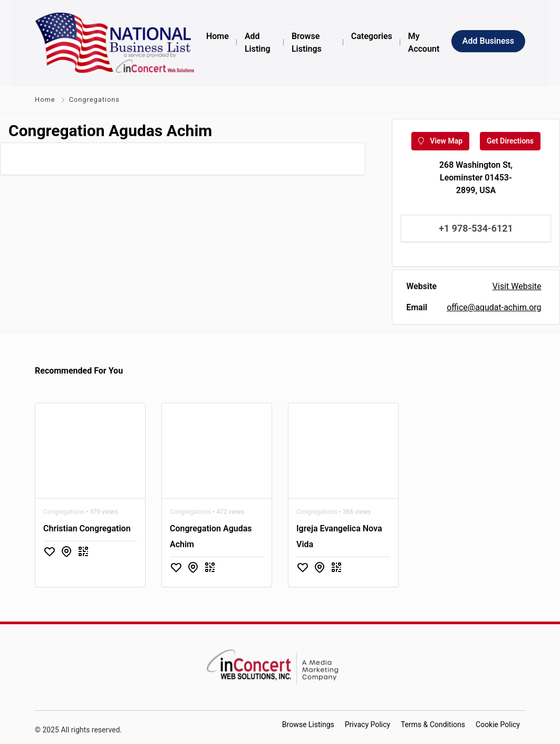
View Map (440, 141)
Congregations (94, 99)
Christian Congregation (87, 528)
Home (45, 99)
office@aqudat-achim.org (494, 307)
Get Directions (510, 141)
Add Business (488, 41)
